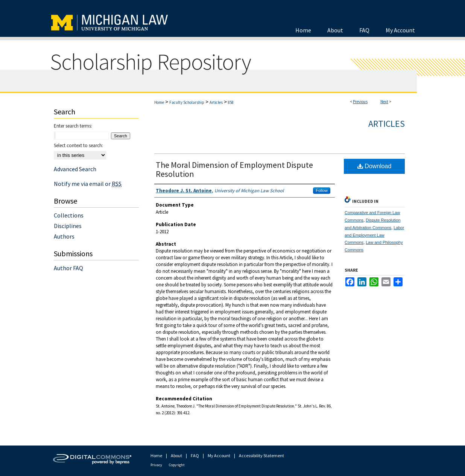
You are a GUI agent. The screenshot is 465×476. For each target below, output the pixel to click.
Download (375, 166)
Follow (322, 190)
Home (159, 102)
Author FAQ (68, 268)
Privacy (156, 465)
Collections (69, 215)
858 (231, 102)
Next (384, 102)
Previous (360, 102)
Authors (64, 236)
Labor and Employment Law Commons (374, 235)
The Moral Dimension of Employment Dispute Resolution (234, 169)
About (176, 455)
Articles (216, 102)
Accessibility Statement (261, 455)
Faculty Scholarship (187, 102)
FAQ (195, 455)
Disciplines (68, 226)
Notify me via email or (88, 184)
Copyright (177, 465)
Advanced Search (75, 169)
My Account (219, 455)
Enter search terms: (73, 126)
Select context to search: (78, 145)
